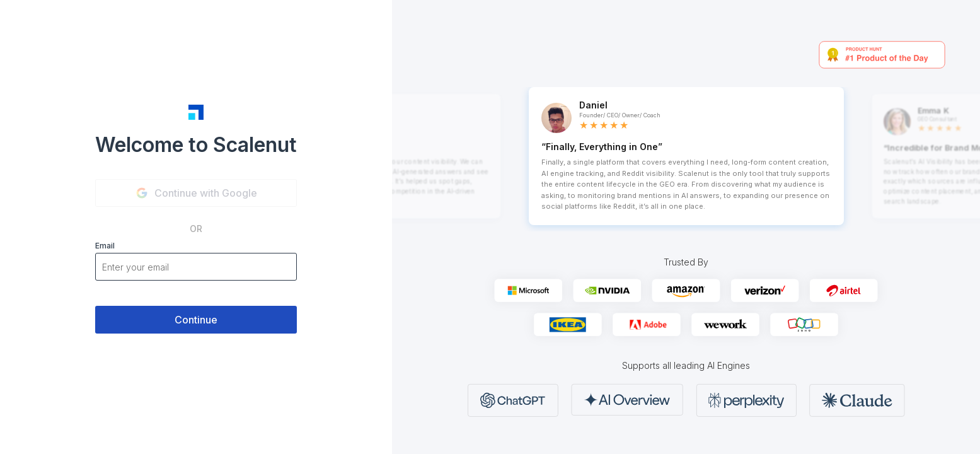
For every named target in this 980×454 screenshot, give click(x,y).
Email (105, 246)
